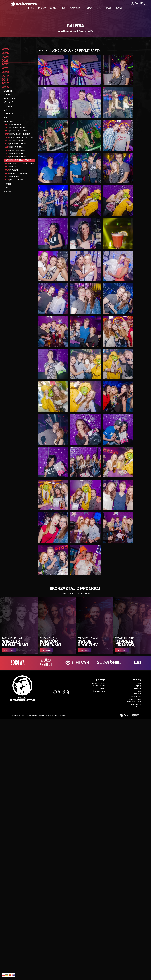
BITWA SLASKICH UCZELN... (18, 134)
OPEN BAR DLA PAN (15, 144)
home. (31, 8)
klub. (63, 8)
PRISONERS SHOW (15, 127)
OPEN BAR (12, 170)
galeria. (54, 8)
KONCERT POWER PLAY (16, 173)
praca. (109, 8)
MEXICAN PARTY (14, 154)
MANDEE (11, 167)
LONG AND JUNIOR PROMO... (18, 160)
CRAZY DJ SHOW (14, 180)
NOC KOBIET (12, 177)
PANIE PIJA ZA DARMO (16, 131)
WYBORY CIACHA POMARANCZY (20, 137)
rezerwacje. (75, 8)
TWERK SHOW (13, 124)
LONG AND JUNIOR (15, 147)
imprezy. (42, 8)
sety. (99, 8)
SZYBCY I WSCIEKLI (15, 141)
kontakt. (119, 8)
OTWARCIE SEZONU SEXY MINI (19, 163)
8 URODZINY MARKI (15, 150)
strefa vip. (89, 11)
